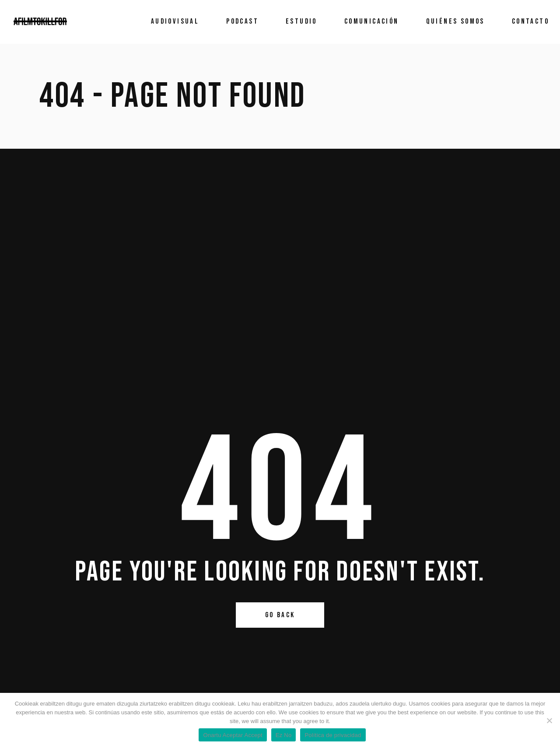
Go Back (280, 615)
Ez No (284, 735)
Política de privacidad (333, 735)
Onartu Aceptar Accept (233, 735)
